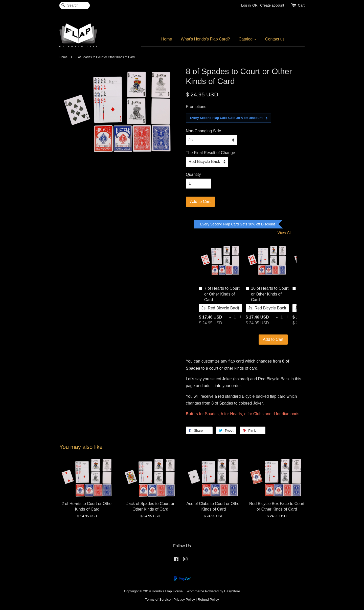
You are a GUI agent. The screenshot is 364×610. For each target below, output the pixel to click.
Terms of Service (158, 600)
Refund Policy (208, 600)
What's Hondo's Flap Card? (205, 39)
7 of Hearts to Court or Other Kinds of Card (219, 294)
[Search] (75, 5)
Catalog (248, 39)
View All (284, 233)
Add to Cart (273, 339)
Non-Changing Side (203, 131)
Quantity (193, 174)
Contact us (275, 39)
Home (167, 39)
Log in (246, 5)
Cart (301, 5)
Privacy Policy (184, 600)
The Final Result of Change (210, 153)
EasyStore (232, 591)
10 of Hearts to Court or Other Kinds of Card (267, 294)
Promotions (196, 107)
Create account (272, 5)
